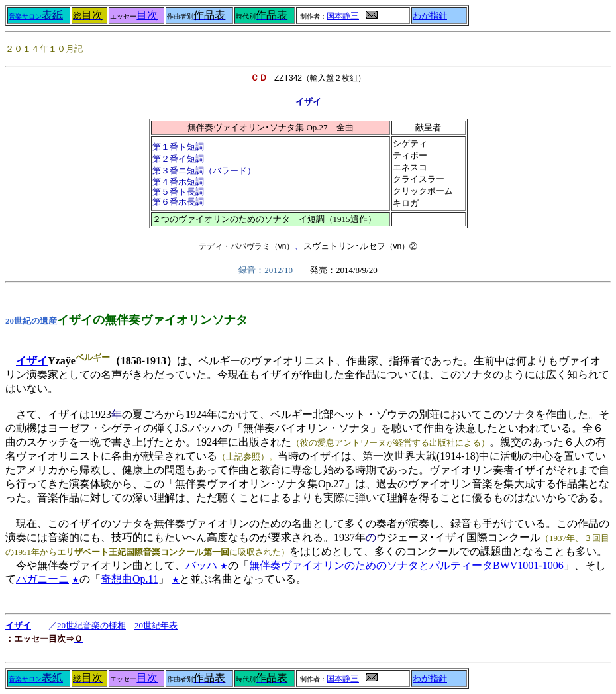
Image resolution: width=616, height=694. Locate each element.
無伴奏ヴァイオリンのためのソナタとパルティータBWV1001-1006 (406, 565)
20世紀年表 (156, 625)
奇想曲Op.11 (129, 579)
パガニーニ (42, 579)
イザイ (32, 361)
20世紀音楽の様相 (91, 625)
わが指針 (430, 16)
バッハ (201, 565)
